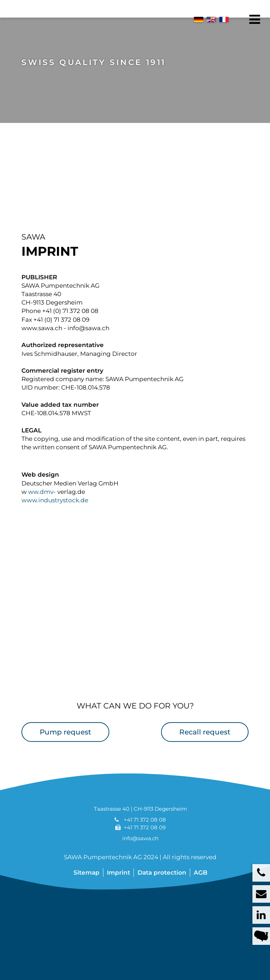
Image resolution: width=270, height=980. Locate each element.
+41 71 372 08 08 (145, 837)
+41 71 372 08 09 (145, 845)
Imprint (118, 890)
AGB (201, 890)
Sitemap (86, 890)
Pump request (65, 749)
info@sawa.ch (140, 856)
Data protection (162, 890)
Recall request (205, 749)
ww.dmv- (42, 509)
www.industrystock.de (55, 517)
